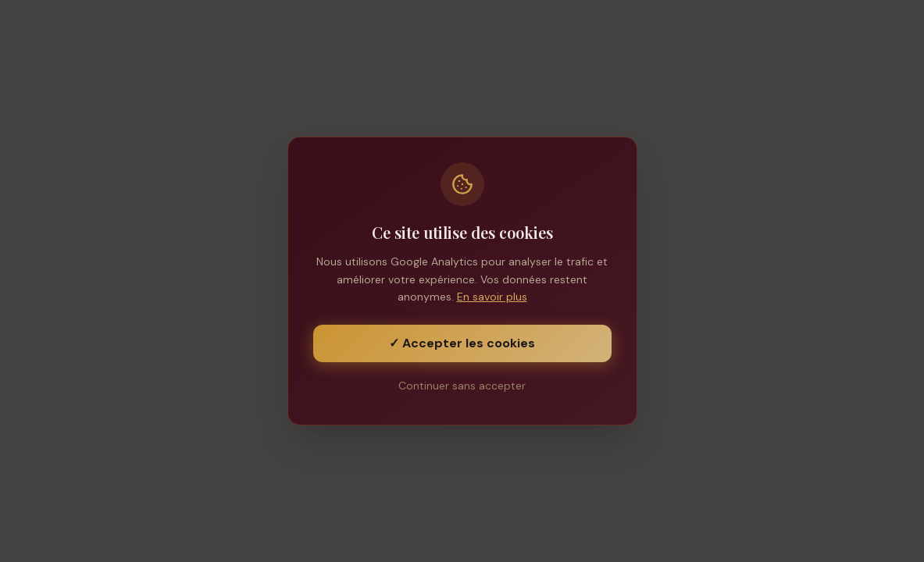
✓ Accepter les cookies (462, 343)
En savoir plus (492, 297)
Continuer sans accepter (462, 386)
